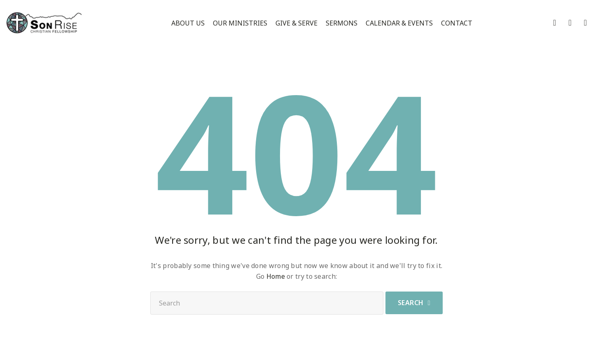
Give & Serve (296, 23)
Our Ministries (240, 23)
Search (411, 303)
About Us (188, 23)
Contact (457, 23)
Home (276, 276)
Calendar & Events (399, 23)
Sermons (342, 23)
